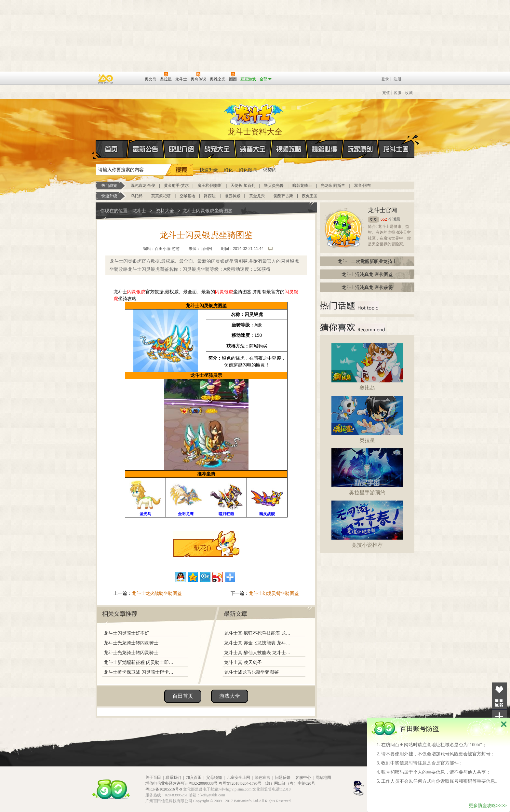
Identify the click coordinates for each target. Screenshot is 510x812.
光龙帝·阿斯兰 (333, 186)
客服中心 (303, 778)
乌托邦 (137, 196)
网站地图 (323, 778)
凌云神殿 (233, 196)
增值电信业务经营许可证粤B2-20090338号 (181, 783)
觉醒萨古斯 (283, 196)
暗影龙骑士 (302, 186)
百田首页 (183, 696)
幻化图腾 (248, 170)
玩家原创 (360, 149)
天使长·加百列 (243, 186)
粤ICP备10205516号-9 (164, 789)
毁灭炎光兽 (274, 186)
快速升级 (209, 170)
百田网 (130, 78)
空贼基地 (187, 196)
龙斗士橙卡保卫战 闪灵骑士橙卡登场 (140, 672)
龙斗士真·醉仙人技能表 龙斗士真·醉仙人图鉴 (258, 653)
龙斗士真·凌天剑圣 (243, 662)
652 (384, 219)
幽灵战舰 (267, 514)
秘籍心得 (325, 149)
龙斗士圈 (396, 143)
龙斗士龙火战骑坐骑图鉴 (157, 593)
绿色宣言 (262, 778)
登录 (385, 79)
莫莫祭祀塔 (161, 196)
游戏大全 (230, 696)
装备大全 (253, 149)
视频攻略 (289, 149)
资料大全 (165, 211)
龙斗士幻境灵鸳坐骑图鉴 (274, 593)
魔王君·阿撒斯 (210, 186)
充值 (386, 93)
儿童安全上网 (238, 778)
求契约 (270, 170)
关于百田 (153, 778)
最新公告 (146, 149)
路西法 (210, 196)
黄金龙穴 (257, 196)
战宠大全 (217, 149)
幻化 (228, 170)
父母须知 (214, 778)
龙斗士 (254, 113)
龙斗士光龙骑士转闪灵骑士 (131, 643)
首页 (96, 149)
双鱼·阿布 (362, 186)
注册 (397, 79)
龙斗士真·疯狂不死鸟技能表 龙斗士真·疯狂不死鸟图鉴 (258, 633)
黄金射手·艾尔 (176, 186)
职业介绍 (181, 149)
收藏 (409, 93)
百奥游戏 (106, 79)
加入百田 (194, 778)
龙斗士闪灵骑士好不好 (127, 633)
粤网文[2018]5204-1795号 (240, 783)
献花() (202, 548)
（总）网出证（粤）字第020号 (289, 783)
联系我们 (173, 778)
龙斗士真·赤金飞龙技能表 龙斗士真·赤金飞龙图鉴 (258, 643)
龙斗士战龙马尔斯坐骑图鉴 (251, 672)
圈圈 (373, 220)
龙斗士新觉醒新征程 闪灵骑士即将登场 (140, 662)
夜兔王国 (310, 196)
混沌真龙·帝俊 (143, 186)
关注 (499, 703)
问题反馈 (283, 778)
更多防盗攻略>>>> (488, 805)
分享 (499, 716)
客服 (397, 93)
